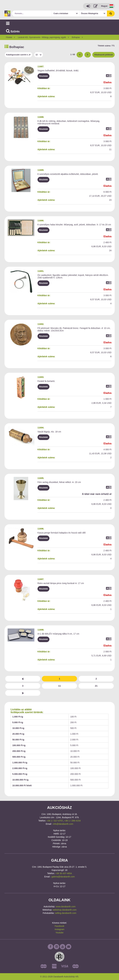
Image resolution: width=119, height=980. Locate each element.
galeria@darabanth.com (63, 877)
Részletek (43, 76)
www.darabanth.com (66, 907)
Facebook (59, 926)
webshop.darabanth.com (65, 910)
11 (60, 686)
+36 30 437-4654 (64, 873)
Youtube (60, 933)
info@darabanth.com (63, 824)
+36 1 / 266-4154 (72, 821)
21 (96, 686)
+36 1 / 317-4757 (55, 821)
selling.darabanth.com (66, 913)
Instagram (59, 929)
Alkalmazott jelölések (103, 55)
